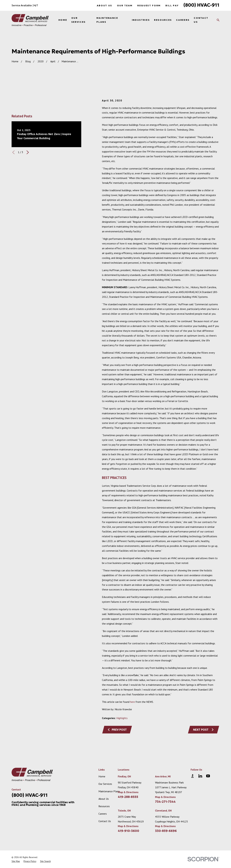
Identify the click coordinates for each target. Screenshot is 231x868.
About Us (104, 6)
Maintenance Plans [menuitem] (107, 20)
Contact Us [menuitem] (201, 20)
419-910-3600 (128, 831)
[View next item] (28, 152)
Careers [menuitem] (183, 20)
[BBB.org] (192, 776)
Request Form (149, 6)
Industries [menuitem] (141, 20)
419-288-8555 (128, 797)
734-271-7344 (165, 802)
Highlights (122, 718)
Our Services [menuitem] (79, 20)
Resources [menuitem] (163, 20)
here (132, 702)
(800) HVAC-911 (201, 5)
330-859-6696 (166, 831)
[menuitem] (16, 861)
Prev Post (117, 730)
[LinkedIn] (200, 776)
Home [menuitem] (63, 20)
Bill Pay (172, 6)
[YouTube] (208, 776)
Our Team (125, 6)
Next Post (204, 730)
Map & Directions (128, 792)
